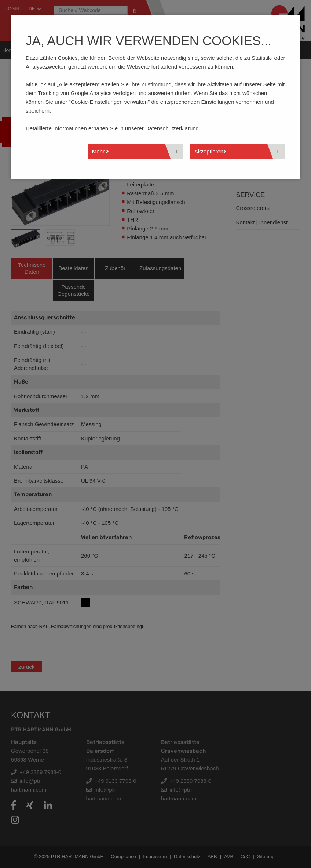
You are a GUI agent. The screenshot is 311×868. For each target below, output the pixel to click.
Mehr (100, 151)
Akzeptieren (210, 151)
